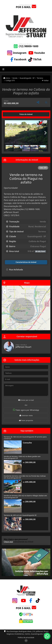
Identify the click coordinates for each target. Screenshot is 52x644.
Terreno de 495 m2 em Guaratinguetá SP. (20, 515)
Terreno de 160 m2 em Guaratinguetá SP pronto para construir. (25, 438)
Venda (15, 78)
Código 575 (10, 80)
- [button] (5, 292)
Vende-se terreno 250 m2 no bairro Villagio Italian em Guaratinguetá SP (25, 496)
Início (7, 78)
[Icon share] (17, 53)
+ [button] (5, 289)
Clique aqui (8, 542)
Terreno (40, 78)
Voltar (45, 80)
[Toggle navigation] (3, 69)
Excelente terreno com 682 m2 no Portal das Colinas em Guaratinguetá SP (25, 477)
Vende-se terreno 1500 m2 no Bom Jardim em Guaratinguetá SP (22, 457)
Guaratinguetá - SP (27, 78)
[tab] (11, 114)
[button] (7, 133)
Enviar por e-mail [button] (26, 400)
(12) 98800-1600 (29, 46)
